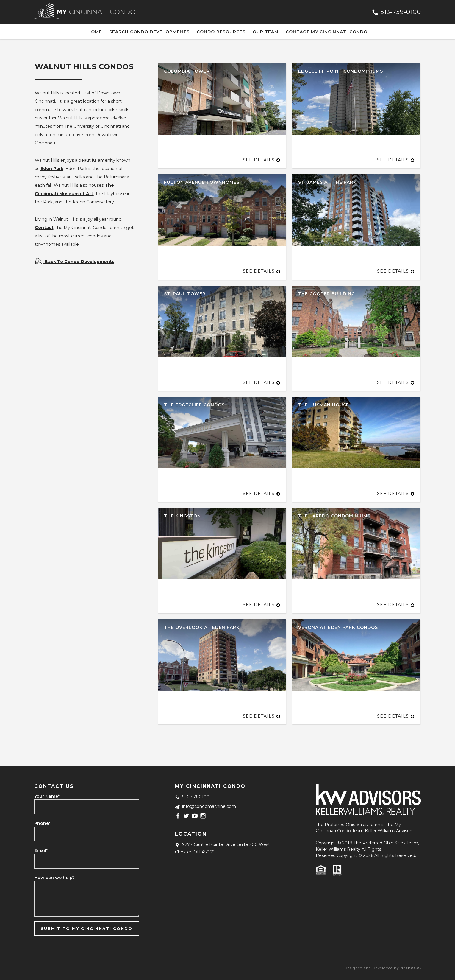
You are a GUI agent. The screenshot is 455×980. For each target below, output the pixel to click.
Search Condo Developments (149, 32)
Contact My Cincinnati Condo (327, 32)
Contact (44, 228)
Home (95, 32)
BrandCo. (411, 968)
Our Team (266, 32)
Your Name (47, 796)
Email (41, 850)
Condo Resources (221, 32)
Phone (42, 823)
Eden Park (52, 169)
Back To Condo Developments (75, 262)
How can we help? (54, 878)
